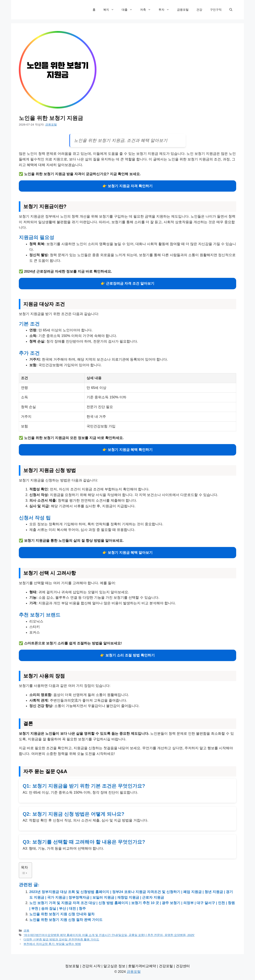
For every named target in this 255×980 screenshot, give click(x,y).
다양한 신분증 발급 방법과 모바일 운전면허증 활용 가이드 (61, 939)
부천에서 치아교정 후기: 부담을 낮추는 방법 (52, 944)
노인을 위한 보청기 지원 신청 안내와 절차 (62, 914)
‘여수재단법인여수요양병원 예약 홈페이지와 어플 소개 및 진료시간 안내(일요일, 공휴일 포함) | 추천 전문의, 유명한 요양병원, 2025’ (109, 935)
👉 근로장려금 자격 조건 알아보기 (127, 283)
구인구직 (216, 10)
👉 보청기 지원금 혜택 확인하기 (127, 450)
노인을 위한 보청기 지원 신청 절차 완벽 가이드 (66, 920)
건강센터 (183, 966)
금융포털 (183, 10)
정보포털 (72, 966)
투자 (166, 10)
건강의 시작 (91, 966)
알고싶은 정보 (114, 966)
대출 (129, 10)
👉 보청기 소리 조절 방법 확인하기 (127, 655)
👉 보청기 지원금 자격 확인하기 (127, 186)
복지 (111, 10)
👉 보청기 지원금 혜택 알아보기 (127, 553)
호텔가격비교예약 (142, 966)
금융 (26, 930)
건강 (199, 10)
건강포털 (166, 966)
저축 (147, 10)
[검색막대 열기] (231, 10)
